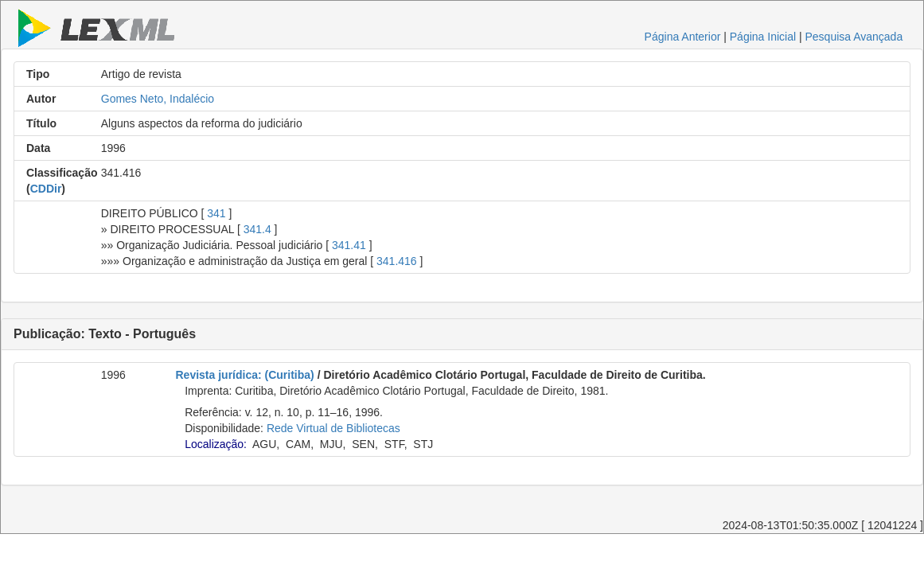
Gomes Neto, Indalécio (158, 99)
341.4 (257, 229)
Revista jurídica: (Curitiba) (245, 375)
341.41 (349, 245)
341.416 (397, 261)
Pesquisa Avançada (854, 37)
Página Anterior (683, 37)
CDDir (46, 189)
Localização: (216, 444)
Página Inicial (763, 37)
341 (216, 213)
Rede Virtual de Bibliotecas (333, 428)
